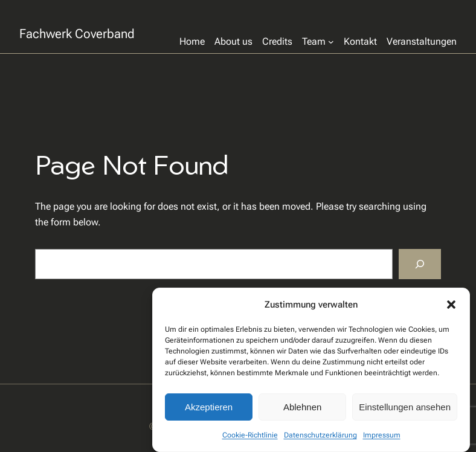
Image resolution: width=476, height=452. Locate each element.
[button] (451, 305)
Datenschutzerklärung (320, 435)
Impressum (382, 435)
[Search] (420, 264)
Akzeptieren (209, 407)
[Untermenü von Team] (318, 42)
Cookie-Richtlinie (250, 435)
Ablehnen (302, 407)
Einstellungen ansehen (405, 407)
